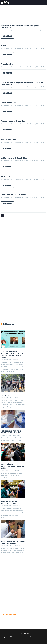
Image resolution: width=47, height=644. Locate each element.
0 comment (16, 360)
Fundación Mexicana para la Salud (14, 195)
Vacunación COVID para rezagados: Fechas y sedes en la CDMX (12, 466)
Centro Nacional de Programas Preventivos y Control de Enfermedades (22, 83)
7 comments (17, 546)
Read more (7, 36)
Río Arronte (5, 176)
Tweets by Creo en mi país (9, 614)
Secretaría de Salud (8, 140)
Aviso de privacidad (23, 640)
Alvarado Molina (7, 64)
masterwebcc (6, 30)
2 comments (17, 506)
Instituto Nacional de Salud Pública (14, 158)
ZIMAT (3, 46)
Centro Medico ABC (8, 103)
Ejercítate (5, 395)
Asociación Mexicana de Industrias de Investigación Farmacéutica (20, 26)
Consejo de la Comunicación (21, 637)
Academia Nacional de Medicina (13, 121)
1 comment (16, 435)
